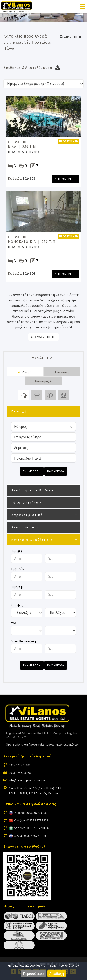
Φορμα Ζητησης (44, 337)
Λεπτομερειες (66, 179)
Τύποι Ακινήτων (27, 502)
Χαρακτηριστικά (27, 515)
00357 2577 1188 (20, 765)
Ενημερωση (32, 471)
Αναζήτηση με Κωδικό (32, 490)
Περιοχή (19, 411)
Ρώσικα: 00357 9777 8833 (31, 813)
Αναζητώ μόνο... (27, 527)
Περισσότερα (33, 973)
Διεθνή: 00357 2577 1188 (30, 836)
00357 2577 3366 (20, 773)
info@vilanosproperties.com (28, 780)
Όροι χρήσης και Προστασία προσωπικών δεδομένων (42, 744)
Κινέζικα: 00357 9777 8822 (31, 820)
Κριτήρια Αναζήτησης (32, 540)
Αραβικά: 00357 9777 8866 (31, 828)
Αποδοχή (57, 973)
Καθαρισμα (56, 471)
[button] (71, 37)
